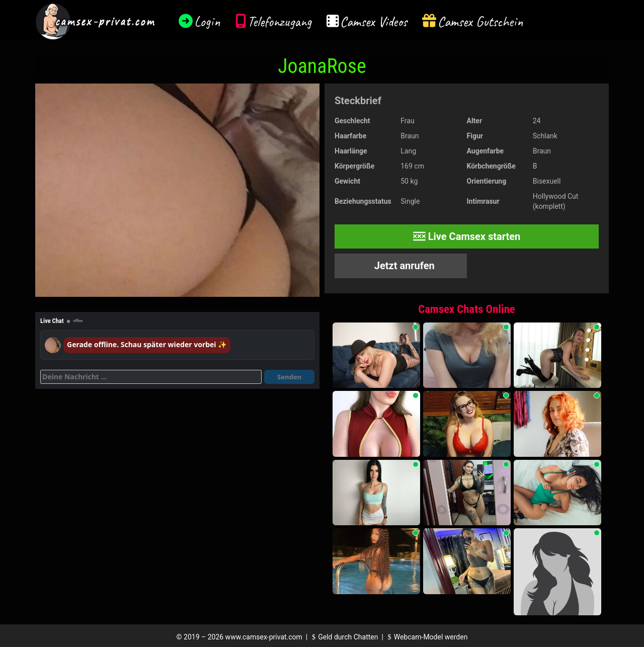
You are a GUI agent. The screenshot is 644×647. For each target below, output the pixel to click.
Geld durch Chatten (344, 637)
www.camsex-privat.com (264, 637)
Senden (289, 377)
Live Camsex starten (467, 236)
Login (207, 21)
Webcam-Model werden (426, 637)
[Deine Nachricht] (151, 377)
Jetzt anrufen (403, 266)
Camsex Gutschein (480, 21)
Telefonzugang (279, 21)
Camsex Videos (374, 21)
